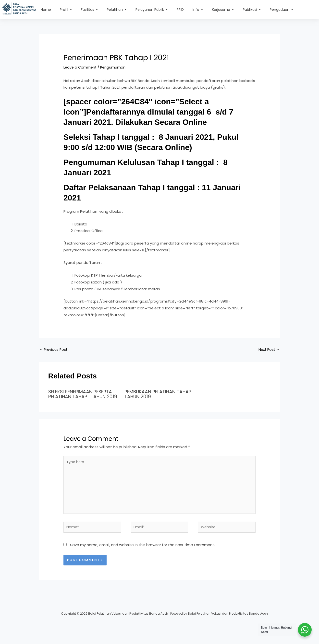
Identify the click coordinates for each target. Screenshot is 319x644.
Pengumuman (114, 67)
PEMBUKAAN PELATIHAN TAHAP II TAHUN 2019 (152, 394)
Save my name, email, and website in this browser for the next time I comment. (142, 553)
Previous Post (54, 350)
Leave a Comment (81, 67)
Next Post (268, 350)
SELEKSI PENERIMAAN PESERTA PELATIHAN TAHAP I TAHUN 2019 (81, 397)
